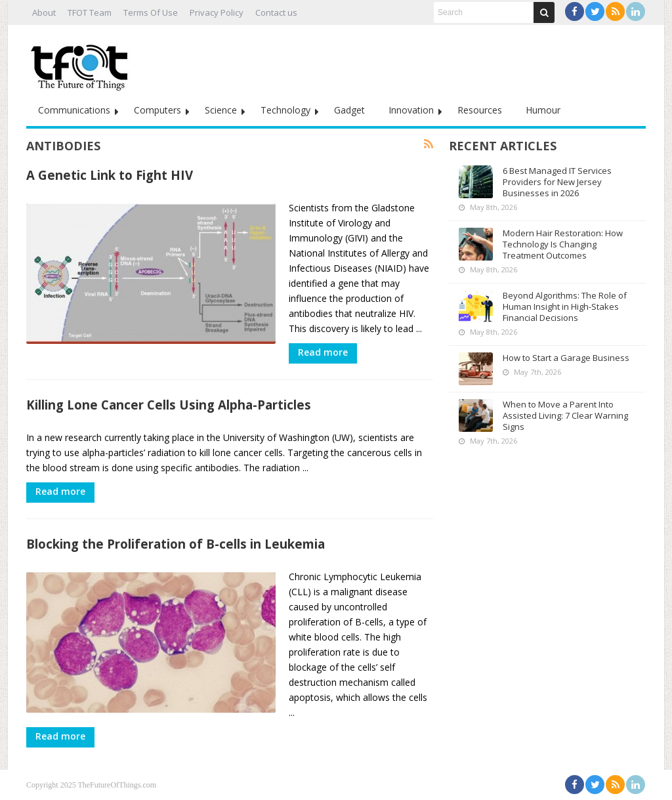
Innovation (411, 110)
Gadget (349, 110)
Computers (157, 110)
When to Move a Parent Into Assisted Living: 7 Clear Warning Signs (565, 415)
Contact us (276, 12)
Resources (480, 110)
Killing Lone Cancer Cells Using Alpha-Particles (169, 405)
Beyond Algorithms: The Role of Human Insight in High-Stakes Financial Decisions (565, 306)
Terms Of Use (151, 12)
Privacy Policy (217, 12)
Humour (543, 110)
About (44, 12)
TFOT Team (90, 12)
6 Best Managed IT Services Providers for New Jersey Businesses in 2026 (557, 182)
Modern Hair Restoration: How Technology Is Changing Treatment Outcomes (563, 244)
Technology (285, 110)
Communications (74, 110)
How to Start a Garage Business (566, 358)
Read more (323, 352)
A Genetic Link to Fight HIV (110, 175)
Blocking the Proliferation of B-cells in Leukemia (176, 544)
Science (221, 110)
